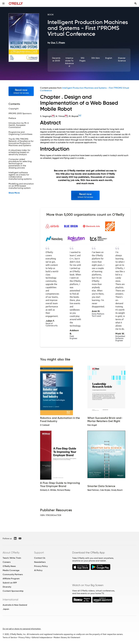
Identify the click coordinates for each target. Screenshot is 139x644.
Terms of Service (10, 637)
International (10, 600)
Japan (6, 609)
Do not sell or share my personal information (22, 629)
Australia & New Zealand (15, 605)
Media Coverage (11, 570)
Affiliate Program (11, 579)
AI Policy (38, 570)
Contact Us (40, 558)
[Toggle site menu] (3, 3)
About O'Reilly (11, 553)
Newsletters (40, 562)
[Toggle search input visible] (136, 3)
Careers (7, 562)
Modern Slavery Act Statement (67, 637)
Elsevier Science (122, 59)
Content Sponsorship (13, 591)
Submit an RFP (10, 583)
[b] (80, 115)
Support (39, 553)
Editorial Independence (42, 637)
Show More (14, 193)
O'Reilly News (9, 566)
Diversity (7, 587)
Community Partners (13, 574)
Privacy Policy (41, 566)
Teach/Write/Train (12, 558)
